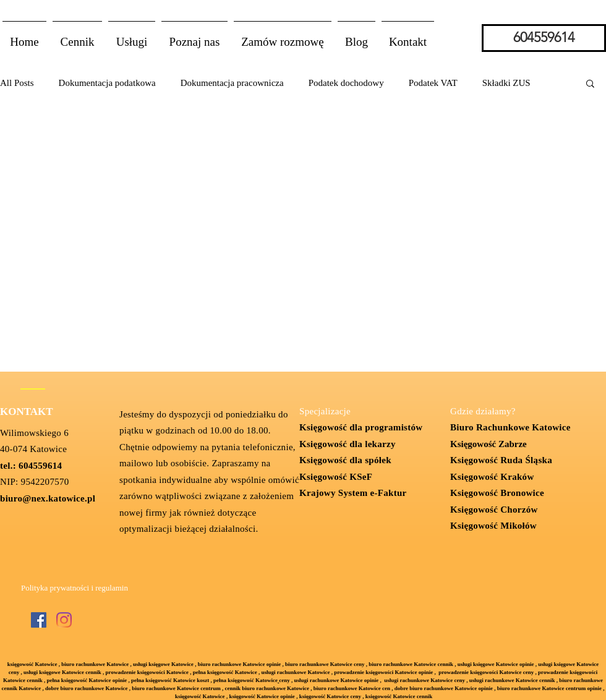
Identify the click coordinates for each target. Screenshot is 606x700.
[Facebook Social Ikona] (39, 620)
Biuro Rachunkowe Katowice (510, 427)
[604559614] (544, 38)
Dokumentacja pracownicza (232, 83)
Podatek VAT (433, 83)
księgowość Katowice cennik (399, 696)
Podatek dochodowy (346, 83)
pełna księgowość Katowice (245, 680)
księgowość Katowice (32, 664)
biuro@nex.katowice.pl (48, 498)
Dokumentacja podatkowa (107, 83)
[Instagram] (64, 620)
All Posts (17, 83)
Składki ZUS (506, 83)
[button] (132, 36)
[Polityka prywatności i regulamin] (75, 589)
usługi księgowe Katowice (163, 664)
